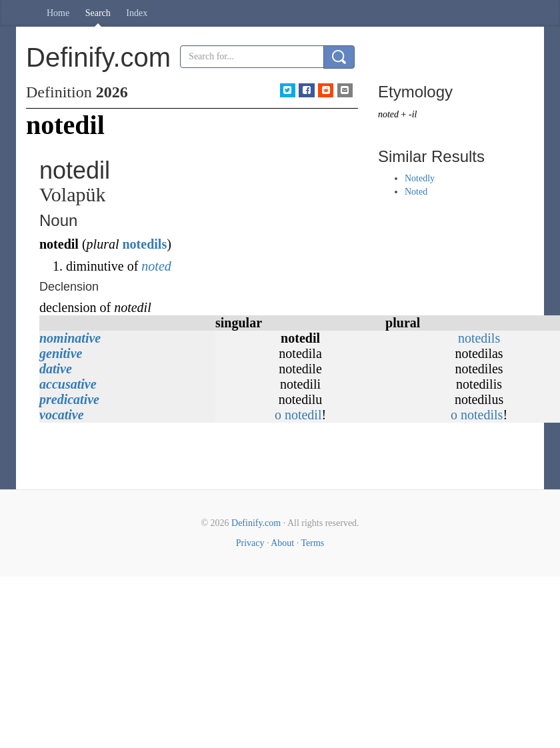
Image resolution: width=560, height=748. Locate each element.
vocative (62, 415)
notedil (303, 415)
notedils (144, 244)
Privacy (250, 543)
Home (58, 13)
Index (137, 13)
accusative (68, 384)
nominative (70, 338)
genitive (61, 353)
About (282, 543)
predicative (69, 399)
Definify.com (256, 523)
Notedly (420, 178)
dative (56, 369)
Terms (312, 543)
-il (413, 114)
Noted (416, 192)
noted (156, 266)
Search (98, 13)
